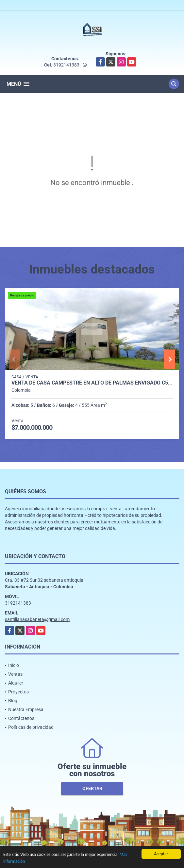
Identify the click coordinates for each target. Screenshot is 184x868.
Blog (13, 701)
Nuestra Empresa (26, 709)
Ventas (15, 674)
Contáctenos (21, 718)
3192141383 (66, 65)
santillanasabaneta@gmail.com (37, 619)
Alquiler (16, 683)
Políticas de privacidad (31, 727)
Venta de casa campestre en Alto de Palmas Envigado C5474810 (92, 383)
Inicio (14, 665)
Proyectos (18, 692)
